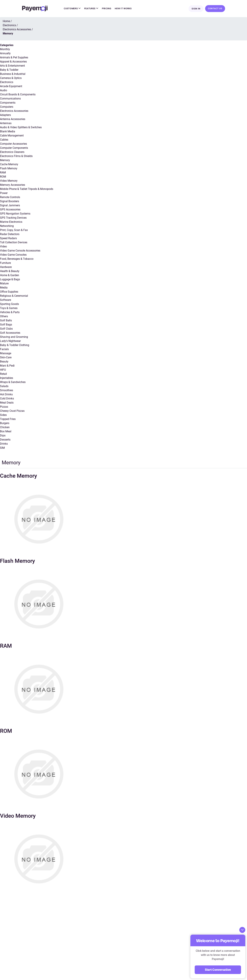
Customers (72, 9)
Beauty (4, 362)
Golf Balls (6, 321)
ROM (3, 177)
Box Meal (6, 432)
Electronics (7, 82)
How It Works (123, 9)
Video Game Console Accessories (20, 251)
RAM (3, 173)
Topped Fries (8, 419)
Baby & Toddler (9, 70)
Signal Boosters (10, 202)
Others (4, 317)
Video (3, 247)
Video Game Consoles (13, 255)
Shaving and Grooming (14, 337)
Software (5, 300)
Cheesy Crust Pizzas (12, 411)
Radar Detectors (10, 234)
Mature (4, 284)
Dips (3, 436)
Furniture (5, 263)
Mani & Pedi (7, 366)
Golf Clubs (6, 329)
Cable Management (12, 136)
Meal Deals (7, 403)
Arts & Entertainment (12, 66)
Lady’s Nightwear (10, 341)
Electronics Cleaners (12, 152)
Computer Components (14, 148)
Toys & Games (9, 308)
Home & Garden (10, 276)
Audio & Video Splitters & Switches (21, 128)
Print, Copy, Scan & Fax (14, 230)
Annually (5, 54)
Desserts (5, 440)
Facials (4, 350)
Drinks (4, 444)
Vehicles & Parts (10, 313)
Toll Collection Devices (14, 243)
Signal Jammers (10, 206)
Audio (4, 91)
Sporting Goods (9, 304)
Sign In (196, 9)
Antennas (6, 124)
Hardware (6, 267)
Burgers (5, 423)
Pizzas (4, 407)
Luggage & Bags (10, 280)
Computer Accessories (13, 144)
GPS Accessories (10, 210)
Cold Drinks (7, 399)
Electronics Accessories (14, 111)
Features (91, 9)
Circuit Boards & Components (18, 95)
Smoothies (7, 391)
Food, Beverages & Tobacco (17, 259)
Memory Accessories (13, 185)
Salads (4, 387)
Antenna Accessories (13, 119)
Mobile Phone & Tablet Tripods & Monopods (27, 189)
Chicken (5, 428)
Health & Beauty (10, 271)
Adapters (5, 115)
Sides (3, 415)
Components (8, 103)
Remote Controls (10, 197)
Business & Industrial (13, 74)
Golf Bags (6, 325)
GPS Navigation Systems (15, 214)
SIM (2, 448)
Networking (7, 226)
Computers (7, 107)
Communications (10, 99)
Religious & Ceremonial (14, 296)
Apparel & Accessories (13, 62)
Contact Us (215, 9)
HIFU (3, 370)
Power (4, 193)
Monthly (5, 50)
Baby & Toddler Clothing (15, 345)
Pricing (107, 9)
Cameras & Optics (11, 78)
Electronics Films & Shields (16, 156)
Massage (6, 354)
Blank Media (8, 132)
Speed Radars (8, 239)
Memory (5, 161)
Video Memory (9, 181)
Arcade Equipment (11, 87)
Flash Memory (9, 169)
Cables (4, 140)
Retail (3, 374)
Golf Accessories (10, 333)
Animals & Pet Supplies (14, 58)
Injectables (7, 378)
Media (4, 288)
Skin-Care (6, 358)
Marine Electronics (11, 222)
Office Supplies (9, 292)
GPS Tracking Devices (13, 218)
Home (6, 21)
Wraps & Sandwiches (13, 382)
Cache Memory (9, 165)
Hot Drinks (6, 395)
